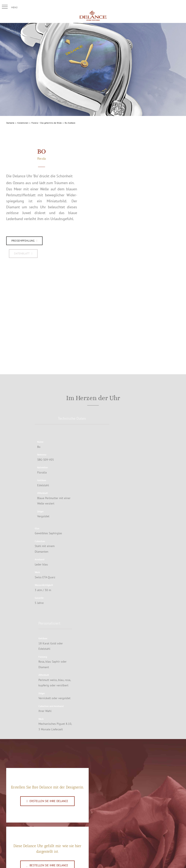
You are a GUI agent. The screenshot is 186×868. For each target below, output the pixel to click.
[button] (5, 7)
